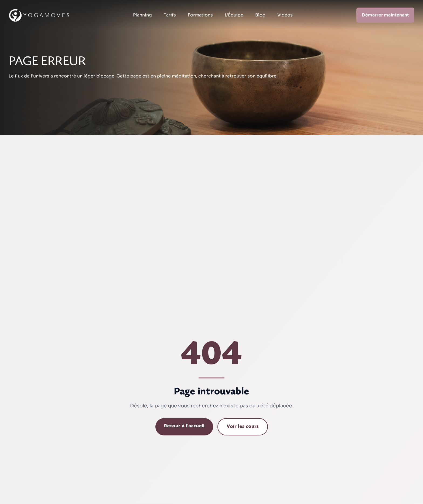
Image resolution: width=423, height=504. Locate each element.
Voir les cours (243, 427)
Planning (142, 15)
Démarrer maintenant (385, 15)
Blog (260, 15)
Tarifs (170, 15)
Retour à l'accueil (184, 426)
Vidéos (285, 15)
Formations (200, 15)
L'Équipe (234, 15)
